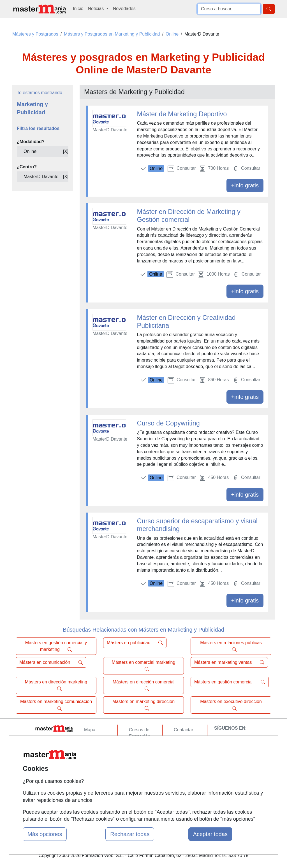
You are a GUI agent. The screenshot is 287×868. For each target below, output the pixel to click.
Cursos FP (140, 747)
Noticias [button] (96, 9)
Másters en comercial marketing (144, 666)
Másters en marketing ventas (229, 662)
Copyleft (182, 763)
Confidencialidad (190, 741)
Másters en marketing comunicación (56, 705)
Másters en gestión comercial (230, 682)
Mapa (90, 730)
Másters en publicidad (135, 643)
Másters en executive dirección (231, 705)
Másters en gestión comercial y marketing (56, 646)
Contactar (183, 730)
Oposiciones (141, 786)
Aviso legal (185, 752)
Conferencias (142, 758)
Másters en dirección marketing (56, 685)
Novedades (124, 9)
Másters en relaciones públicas (231, 646)
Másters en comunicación (51, 662)
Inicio (78, 9)
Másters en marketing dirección (143, 705)
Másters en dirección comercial (144, 685)
